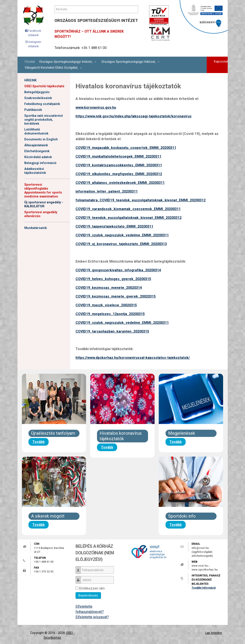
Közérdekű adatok (38, 157)
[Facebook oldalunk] (33, 33)
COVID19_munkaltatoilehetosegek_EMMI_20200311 (118, 156)
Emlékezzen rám (92, 588)
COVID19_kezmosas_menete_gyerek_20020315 (116, 296)
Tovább (39, 442)
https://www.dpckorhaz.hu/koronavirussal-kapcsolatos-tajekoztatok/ (133, 358)
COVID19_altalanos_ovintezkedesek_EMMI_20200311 (120, 183)
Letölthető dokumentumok (36, 132)
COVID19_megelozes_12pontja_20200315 (110, 314)
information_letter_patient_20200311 (107, 191)
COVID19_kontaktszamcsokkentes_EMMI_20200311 (119, 165)
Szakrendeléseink (38, 98)
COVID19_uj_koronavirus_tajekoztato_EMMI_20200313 (121, 244)
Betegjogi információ (40, 163)
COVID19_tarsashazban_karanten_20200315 (112, 331)
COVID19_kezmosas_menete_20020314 (109, 288)
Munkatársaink (36, 228)
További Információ (204, 588)
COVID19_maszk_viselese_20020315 (106, 305)
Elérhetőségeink (37, 151)
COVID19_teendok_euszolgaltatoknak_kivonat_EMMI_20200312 (129, 218)
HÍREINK (30, 80)
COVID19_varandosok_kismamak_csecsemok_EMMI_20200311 (128, 209)
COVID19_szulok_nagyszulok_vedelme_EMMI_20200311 (122, 235)
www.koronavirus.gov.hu (96, 107)
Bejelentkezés (88, 595)
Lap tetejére (214, 633)
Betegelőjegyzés (37, 92)
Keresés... (55, 6)
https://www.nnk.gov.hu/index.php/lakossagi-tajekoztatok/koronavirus (134, 116)
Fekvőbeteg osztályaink (42, 104)
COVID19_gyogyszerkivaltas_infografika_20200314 (118, 270)
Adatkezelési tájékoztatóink (35, 171)
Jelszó (80, 578)
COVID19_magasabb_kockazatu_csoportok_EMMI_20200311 (126, 148)
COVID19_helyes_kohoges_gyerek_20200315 (113, 279)
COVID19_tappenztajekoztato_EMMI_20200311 (114, 226)
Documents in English (41, 139)
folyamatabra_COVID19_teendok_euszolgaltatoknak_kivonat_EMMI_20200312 (141, 200)
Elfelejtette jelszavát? (92, 617)
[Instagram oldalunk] (33, 44)
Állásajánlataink (36, 145)
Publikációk (33, 110)
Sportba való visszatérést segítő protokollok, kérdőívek (44, 120)
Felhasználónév (80, 568)
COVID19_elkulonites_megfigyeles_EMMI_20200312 (119, 174)
